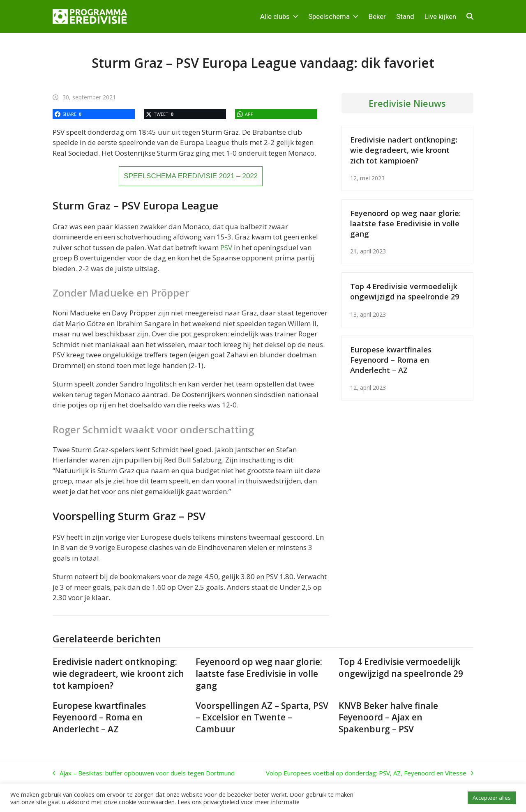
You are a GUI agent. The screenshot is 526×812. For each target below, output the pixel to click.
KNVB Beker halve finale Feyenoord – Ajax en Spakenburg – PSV (388, 718)
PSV (226, 247)
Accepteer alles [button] (492, 798)
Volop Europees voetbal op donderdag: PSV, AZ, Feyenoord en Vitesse (370, 773)
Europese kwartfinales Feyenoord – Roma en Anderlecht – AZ (391, 360)
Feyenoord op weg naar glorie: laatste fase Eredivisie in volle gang (405, 223)
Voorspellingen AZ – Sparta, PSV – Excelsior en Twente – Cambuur (262, 718)
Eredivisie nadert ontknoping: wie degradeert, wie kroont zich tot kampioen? (404, 150)
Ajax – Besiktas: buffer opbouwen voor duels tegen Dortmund (144, 773)
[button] (470, 16)
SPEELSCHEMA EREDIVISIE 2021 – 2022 (191, 176)
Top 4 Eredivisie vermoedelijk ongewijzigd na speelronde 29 (405, 291)
